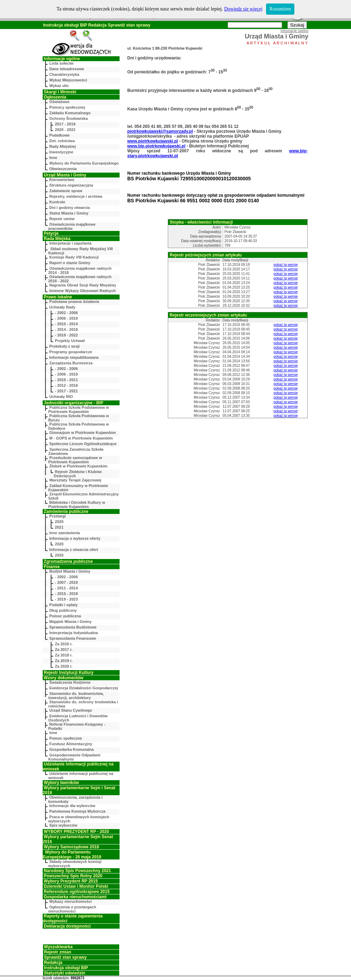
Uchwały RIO (61, 397)
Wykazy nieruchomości (70, 901)
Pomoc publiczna (65, 616)
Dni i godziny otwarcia (70, 208)
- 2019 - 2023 (66, 599)
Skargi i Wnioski (60, 92)
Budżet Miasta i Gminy (70, 571)
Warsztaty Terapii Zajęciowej (75, 480)
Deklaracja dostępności (67, 926)
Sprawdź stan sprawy (129, 25)
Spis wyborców (63, 825)
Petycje (51, 233)
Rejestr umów (62, 219)
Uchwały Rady (62, 307)
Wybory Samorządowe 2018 (71, 847)
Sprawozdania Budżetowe (73, 627)
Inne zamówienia (65, 533)
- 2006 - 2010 (66, 318)
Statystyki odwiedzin (65, 973)
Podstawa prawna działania (74, 302)
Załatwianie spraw (66, 191)
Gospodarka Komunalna (71, 749)
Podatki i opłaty (63, 605)
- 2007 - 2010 (66, 582)
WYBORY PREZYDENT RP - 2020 (76, 832)
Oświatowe (59, 102)
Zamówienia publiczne (66, 511)
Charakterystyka (64, 74)
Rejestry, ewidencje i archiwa (76, 196)
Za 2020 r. (64, 666)
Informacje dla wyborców (72, 806)
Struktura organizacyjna (71, 185)
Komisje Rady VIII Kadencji (74, 257)
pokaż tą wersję (285, 265)
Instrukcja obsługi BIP (65, 25)
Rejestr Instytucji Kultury (69, 673)
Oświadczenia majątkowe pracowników (72, 226)
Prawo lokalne (58, 297)
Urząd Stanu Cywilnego (71, 710)
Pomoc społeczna (66, 738)
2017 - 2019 (65, 124)
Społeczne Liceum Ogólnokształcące (83, 444)
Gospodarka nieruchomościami (75, 897)
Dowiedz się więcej (243, 9)
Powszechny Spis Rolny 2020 (73, 876)
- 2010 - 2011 (66, 380)
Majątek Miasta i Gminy (70, 622)
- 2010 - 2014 (66, 324)
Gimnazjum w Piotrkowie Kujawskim (83, 433)
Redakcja (97, 25)
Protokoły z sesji (65, 346)
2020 (59, 522)
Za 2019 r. (64, 661)
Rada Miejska (57, 239)
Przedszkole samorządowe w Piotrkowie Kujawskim (75, 460)
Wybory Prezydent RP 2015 (71, 881)
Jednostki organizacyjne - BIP (73, 403)
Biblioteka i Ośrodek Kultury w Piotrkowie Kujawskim (77, 504)
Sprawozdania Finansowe (73, 638)
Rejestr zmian (58, 952)
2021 (59, 527)
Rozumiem (280, 9)
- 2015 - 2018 (66, 594)
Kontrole (57, 202)
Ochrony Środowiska (69, 118)
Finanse (52, 567)
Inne (53, 158)
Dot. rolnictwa (62, 141)
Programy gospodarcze (71, 352)
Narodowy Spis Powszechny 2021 (77, 871)
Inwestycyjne (61, 152)
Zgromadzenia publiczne (68, 561)
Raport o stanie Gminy (70, 263)
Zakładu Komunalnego (70, 113)
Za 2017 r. (64, 649)
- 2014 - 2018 (66, 329)
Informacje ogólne (62, 59)
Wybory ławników (61, 783)
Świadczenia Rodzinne (70, 682)
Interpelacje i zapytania (70, 243)
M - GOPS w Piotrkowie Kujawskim (81, 438)
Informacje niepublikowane (74, 357)
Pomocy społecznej (67, 107)
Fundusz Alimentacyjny (71, 744)
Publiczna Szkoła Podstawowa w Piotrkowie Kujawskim (79, 409)
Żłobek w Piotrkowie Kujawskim (78, 466)
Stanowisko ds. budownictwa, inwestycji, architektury (76, 696)
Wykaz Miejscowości (68, 80)
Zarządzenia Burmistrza (71, 363)
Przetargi (58, 516)
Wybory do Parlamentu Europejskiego (84, 163)
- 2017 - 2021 (66, 391)
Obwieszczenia (63, 169)
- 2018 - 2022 (66, 335)
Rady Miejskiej (63, 146)
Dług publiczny (63, 610)
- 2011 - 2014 (66, 588)
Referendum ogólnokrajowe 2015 (77, 892)
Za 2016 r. (64, 644)
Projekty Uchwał (70, 341)
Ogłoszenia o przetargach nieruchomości (72, 909)
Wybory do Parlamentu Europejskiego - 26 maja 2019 (72, 855)
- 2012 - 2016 (66, 385)
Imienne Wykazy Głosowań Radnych (83, 291)
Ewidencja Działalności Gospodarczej (84, 688)
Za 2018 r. (64, 655)
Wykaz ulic (59, 86)
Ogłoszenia (55, 97)
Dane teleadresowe (67, 69)
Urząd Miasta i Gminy (65, 175)
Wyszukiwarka (58, 947)
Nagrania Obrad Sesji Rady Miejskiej (83, 285)
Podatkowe (59, 135)
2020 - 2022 (65, 130)
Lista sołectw (61, 63)
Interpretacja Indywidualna (74, 633)
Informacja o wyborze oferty (75, 538)
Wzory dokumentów (63, 678)
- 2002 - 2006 (66, 313)
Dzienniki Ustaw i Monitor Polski (76, 886)
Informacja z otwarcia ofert (74, 550)
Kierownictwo (62, 180)
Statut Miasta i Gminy (69, 213)
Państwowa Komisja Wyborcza (77, 811)
